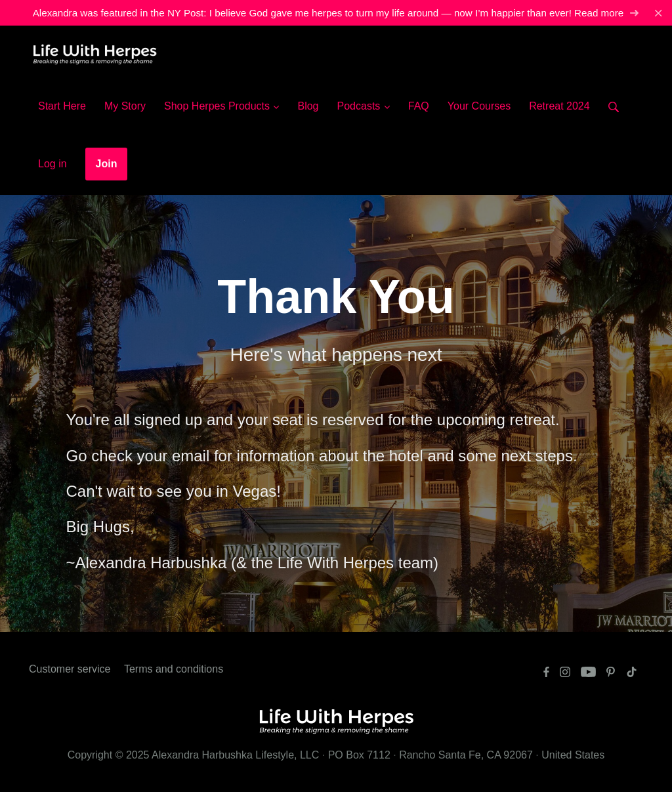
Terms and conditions (174, 669)
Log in (52, 164)
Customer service (70, 669)
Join (107, 164)
